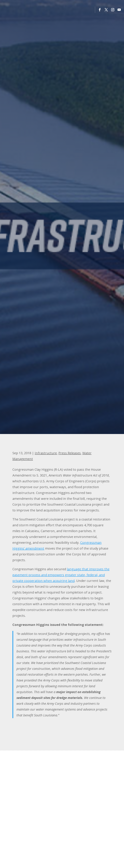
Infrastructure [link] (46, 453)
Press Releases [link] (70, 453)
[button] (100, 10)
